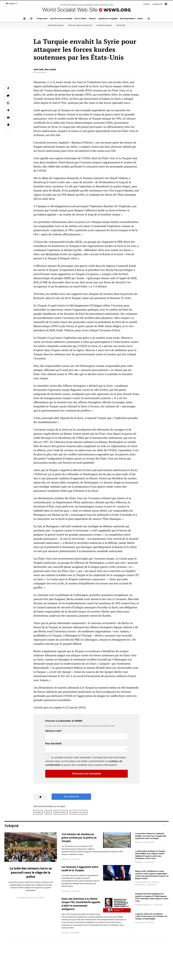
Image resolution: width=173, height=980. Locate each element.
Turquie (38, 812)
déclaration (53, 254)
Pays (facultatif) (53, 744)
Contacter (121, 25)
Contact (146, 4)
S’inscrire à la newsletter (86, 774)
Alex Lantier (50, 69)
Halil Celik (38, 69)
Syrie (48, 812)
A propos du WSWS (104, 25)
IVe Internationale (56, 25)
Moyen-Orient (61, 812)
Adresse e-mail (53, 731)
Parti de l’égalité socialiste (80, 25)
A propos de (157, 4)
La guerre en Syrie (79, 812)
